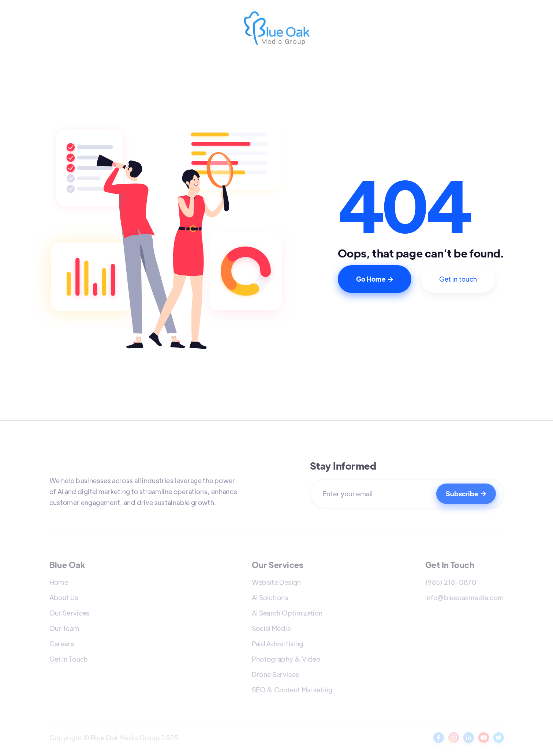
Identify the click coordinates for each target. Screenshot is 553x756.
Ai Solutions (270, 597)
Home (59, 582)
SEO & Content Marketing (292, 690)
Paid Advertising (278, 644)
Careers (62, 644)
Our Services (70, 613)
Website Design (276, 582)
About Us (64, 597)
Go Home (375, 279)
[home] (277, 29)
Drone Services (276, 674)
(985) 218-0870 (451, 582)
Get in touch (458, 279)
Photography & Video (286, 659)
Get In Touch (69, 659)
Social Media (271, 628)
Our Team (64, 628)
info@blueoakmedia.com (465, 597)
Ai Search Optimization (287, 613)
